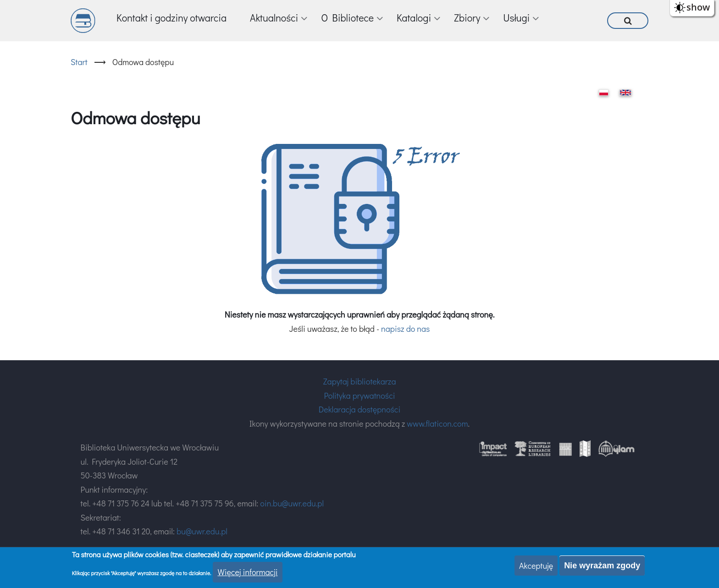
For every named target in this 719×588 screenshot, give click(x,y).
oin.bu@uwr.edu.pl (292, 503)
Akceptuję (536, 566)
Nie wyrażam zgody (602, 566)
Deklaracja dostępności (359, 409)
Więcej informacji (247, 572)
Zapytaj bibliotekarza (359, 381)
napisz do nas (405, 329)
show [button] (698, 7)
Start (79, 62)
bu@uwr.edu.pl (202, 531)
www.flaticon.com (437, 423)
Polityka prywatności (359, 396)
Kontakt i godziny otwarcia (171, 18)
